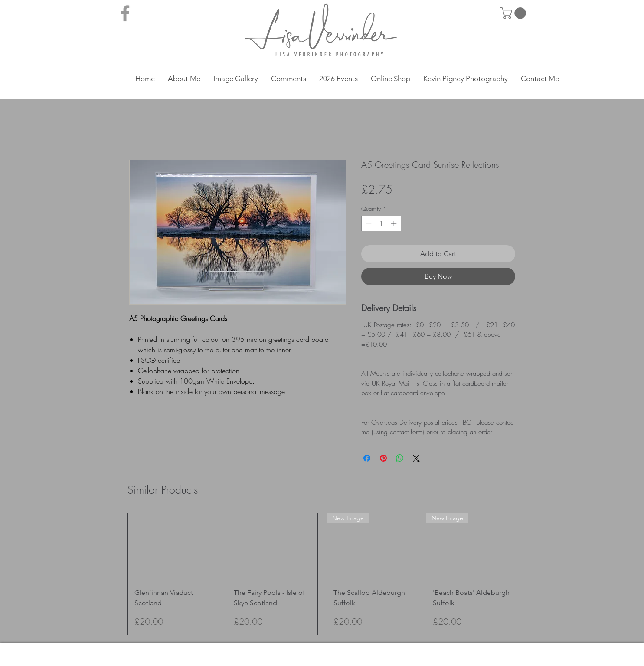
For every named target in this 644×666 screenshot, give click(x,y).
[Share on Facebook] (367, 458)
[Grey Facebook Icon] (125, 13)
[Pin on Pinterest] (383, 458)
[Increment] (395, 223)
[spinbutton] (381, 223)
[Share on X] (416, 458)
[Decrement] (368, 223)
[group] (322, 574)
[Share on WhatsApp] (400, 458)
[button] (515, 13)
